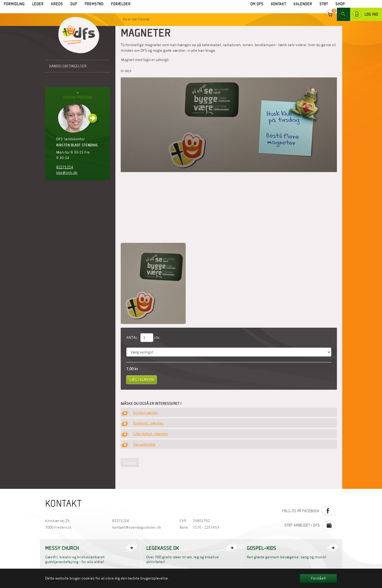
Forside (144, 19)
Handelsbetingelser (68, 66)
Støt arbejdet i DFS (311, 525)
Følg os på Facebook (309, 511)
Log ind (365, 8)
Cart (330, 8)
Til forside (79, 36)
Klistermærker (146, 413)
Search (344, 8)
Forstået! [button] (318, 578)
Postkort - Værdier (148, 423)
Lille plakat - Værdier (151, 434)
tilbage (130, 462)
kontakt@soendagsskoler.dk (137, 527)
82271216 (121, 521)
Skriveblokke (144, 444)
